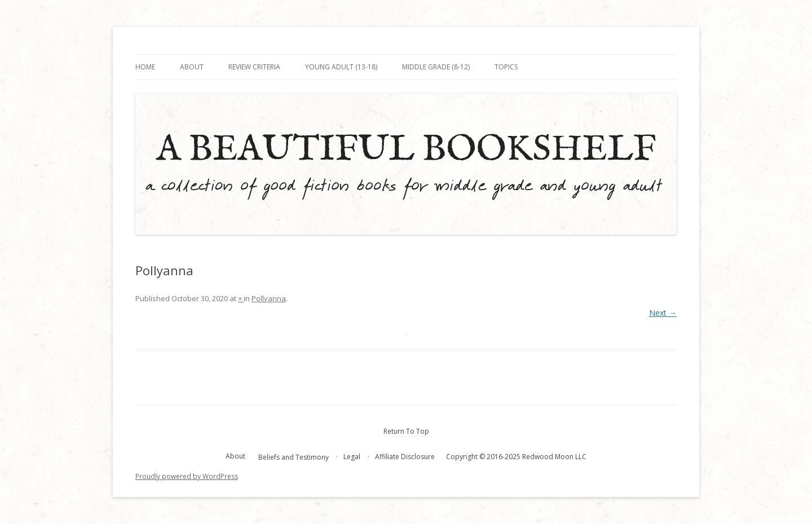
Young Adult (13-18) (341, 67)
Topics (506, 67)
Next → (663, 313)
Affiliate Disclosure (405, 457)
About (192, 67)
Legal (352, 457)
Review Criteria (254, 67)
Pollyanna (269, 298)
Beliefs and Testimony (294, 457)
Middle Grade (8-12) (436, 67)
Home (145, 67)
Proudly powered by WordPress (187, 476)
